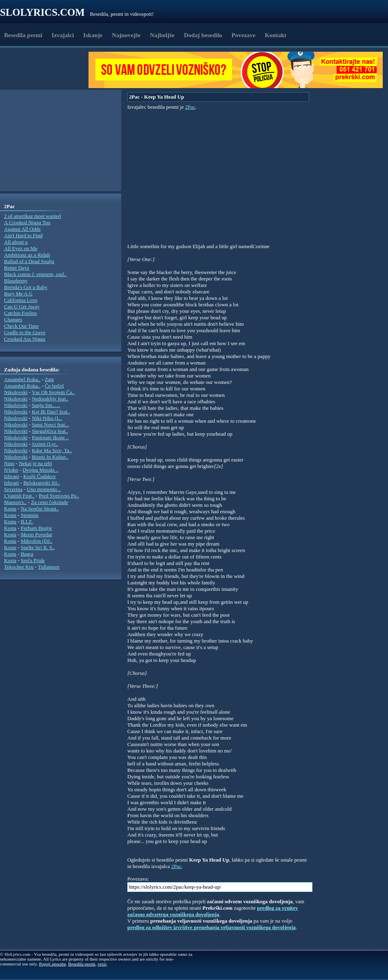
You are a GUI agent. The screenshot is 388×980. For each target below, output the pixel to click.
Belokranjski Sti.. (42, 483)
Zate (50, 379)
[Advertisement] (47, 70)
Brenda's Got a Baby (26, 287)
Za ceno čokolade (50, 502)
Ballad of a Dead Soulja (29, 261)
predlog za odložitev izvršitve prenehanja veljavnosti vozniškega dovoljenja (212, 927)
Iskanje (93, 35)
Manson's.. (15, 502)
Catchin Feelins (20, 313)
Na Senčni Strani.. (40, 509)
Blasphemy (16, 281)
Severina (13, 489)
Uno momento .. (44, 489)
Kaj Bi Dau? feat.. (51, 412)
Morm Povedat (36, 534)
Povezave (244, 35)
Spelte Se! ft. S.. (38, 547)
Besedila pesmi (23, 35)
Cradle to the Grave (25, 332)
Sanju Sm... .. (46, 405)
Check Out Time (21, 326)
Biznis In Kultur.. (50, 457)
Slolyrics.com (42, 12)
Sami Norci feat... (51, 425)
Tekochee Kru (19, 567)
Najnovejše (126, 35)
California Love (21, 300)
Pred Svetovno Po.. (59, 496)
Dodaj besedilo (203, 35)
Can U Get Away (22, 307)
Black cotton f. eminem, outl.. (35, 274)
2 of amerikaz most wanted (33, 216)
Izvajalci (63, 35)
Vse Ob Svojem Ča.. (53, 392)
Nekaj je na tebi (36, 463)
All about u (16, 242)
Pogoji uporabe (52, 964)
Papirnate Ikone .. (51, 437)
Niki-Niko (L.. (47, 418)
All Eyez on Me (21, 248)
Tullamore (49, 567)
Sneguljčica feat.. (50, 431)
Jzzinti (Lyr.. (45, 444)
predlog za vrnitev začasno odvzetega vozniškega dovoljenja (213, 911)
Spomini (30, 515)
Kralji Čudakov (40, 476)
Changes (13, 319)
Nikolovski (16, 392)
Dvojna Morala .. (41, 470)
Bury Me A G (18, 294)
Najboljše (162, 35)
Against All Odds (22, 229)
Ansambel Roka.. (22, 379)
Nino (9, 463)
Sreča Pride (33, 560)
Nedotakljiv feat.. (50, 399)
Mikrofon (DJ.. (36, 541)
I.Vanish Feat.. (19, 496)
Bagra (27, 554)
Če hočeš (54, 386)
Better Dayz (17, 268)
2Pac (190, 107)
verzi (102, 964)
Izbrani (12, 476)
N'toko (11, 470)
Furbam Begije (36, 528)
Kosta (10, 509)
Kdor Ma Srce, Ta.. (52, 450)
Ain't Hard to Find (23, 235)
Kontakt (275, 35)
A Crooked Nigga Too (27, 222)
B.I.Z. (27, 522)
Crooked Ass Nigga (25, 339)
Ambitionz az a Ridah (27, 255)
